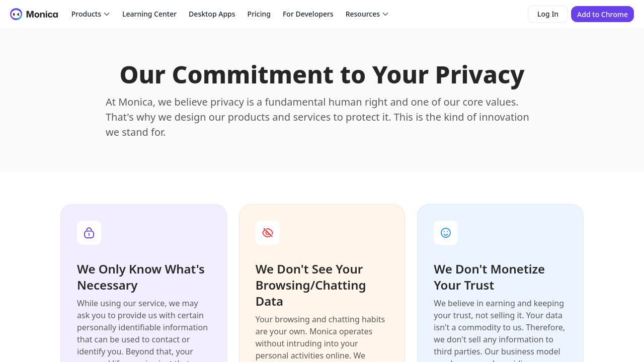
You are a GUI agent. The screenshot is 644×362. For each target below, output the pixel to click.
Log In (548, 14)
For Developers (308, 14)
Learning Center (149, 14)
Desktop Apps (212, 14)
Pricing (259, 14)
